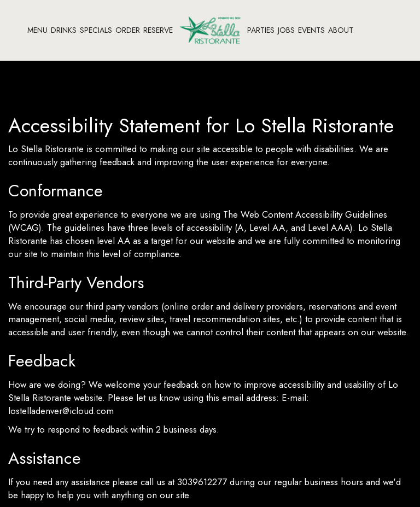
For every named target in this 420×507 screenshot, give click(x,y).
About (341, 30)
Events (311, 30)
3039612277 (202, 482)
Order (128, 30)
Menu (37, 30)
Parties (261, 30)
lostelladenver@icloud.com (61, 411)
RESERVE (158, 30)
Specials (96, 30)
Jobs (286, 30)
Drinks (64, 30)
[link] (210, 30)
